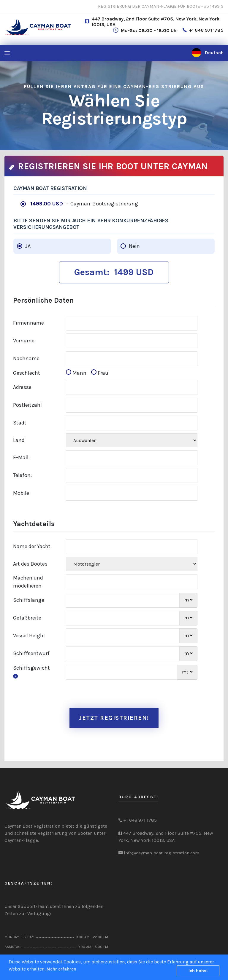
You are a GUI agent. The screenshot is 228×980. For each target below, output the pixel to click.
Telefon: (22, 475)
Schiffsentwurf (31, 653)
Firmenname (28, 323)
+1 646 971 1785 (206, 30)
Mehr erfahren (61, 969)
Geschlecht (27, 373)
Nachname (26, 358)
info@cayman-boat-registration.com (161, 853)
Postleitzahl (27, 405)
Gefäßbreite (27, 618)
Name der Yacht (32, 546)
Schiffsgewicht (31, 672)
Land (19, 440)
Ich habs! (198, 971)
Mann (78, 373)
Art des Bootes (30, 564)
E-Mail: (21, 457)
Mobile (21, 493)
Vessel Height (29, 636)
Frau (100, 373)
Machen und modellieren (28, 582)
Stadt (20, 423)
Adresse (22, 387)
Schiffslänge (29, 600)
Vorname (24, 341)
